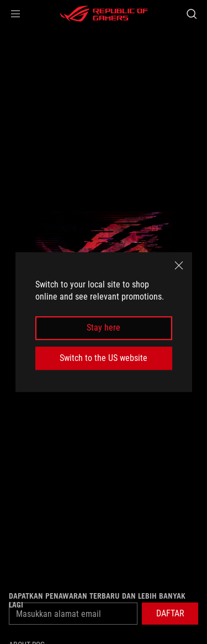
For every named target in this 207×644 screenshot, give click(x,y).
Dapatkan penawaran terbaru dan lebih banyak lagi (97, 600)
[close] (179, 265)
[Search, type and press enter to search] (191, 14)
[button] (15, 14)
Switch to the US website (104, 358)
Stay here (104, 328)
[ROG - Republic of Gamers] (104, 14)
